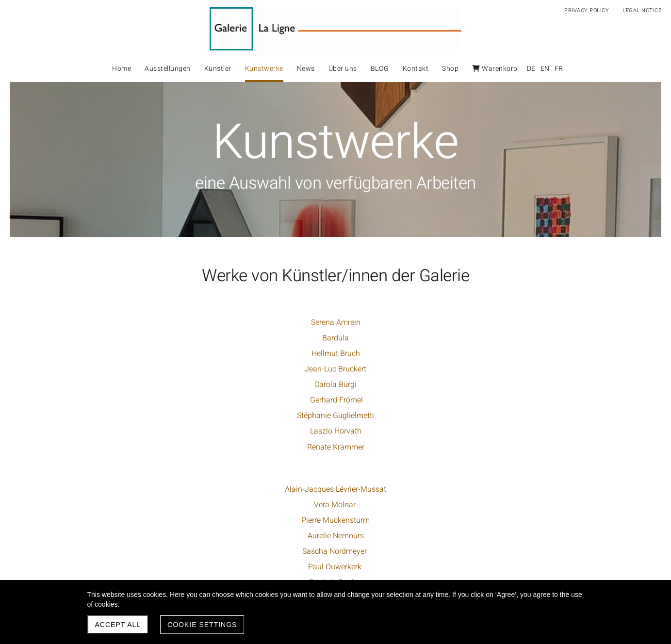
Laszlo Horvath (182, 431)
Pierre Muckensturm (338, 354)
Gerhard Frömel (182, 400)
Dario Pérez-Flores (338, 431)
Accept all (118, 625)
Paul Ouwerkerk (338, 400)
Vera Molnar (338, 338)
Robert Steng (491, 338)
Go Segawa (491, 322)
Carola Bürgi (182, 385)
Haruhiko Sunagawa (492, 354)
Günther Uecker (335, 565)
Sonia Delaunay (335, 549)
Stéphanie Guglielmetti (182, 416)
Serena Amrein (182, 322)
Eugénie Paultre (338, 416)
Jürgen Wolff (492, 400)
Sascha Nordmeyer (338, 385)
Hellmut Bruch (182, 354)
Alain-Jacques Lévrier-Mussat (338, 322)
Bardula (182, 338)
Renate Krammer (182, 447)
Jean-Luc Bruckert (182, 369)
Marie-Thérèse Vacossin (491, 369)
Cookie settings (202, 625)
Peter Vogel (491, 385)
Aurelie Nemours (338, 369)
